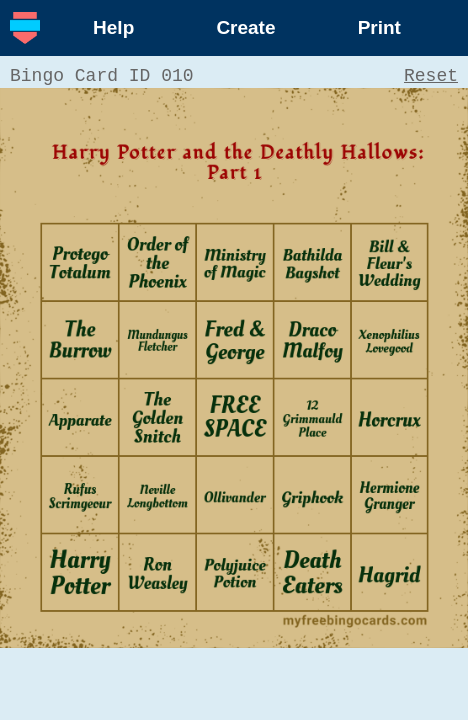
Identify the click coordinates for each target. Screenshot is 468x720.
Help (113, 27)
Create (245, 27)
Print (379, 27)
